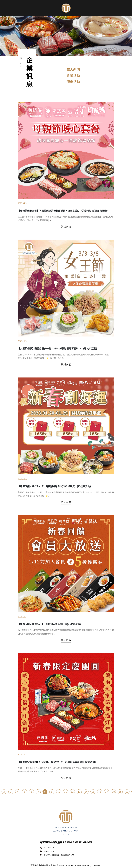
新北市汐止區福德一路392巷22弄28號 (59, 855)
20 (127, 795)
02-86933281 (49, 848)
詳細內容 (66, 283)
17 (107, 795)
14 (86, 795)
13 (79, 795)
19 (120, 795)
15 (93, 795)
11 (66, 795)
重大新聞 (73, 69)
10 (59, 795)
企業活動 (73, 75)
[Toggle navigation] (5, 8)
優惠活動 (73, 81)
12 (72, 795)
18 (114, 795)
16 (100, 795)
